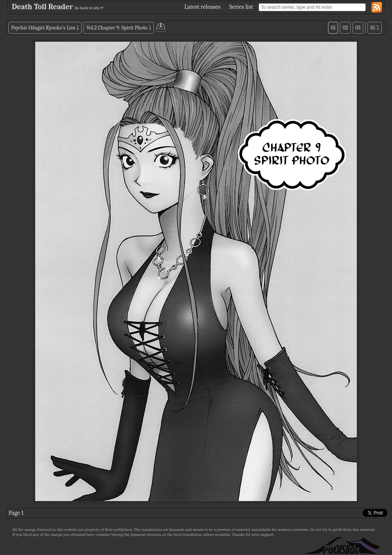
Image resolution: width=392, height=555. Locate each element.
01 (333, 28)
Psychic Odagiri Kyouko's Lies (43, 28)
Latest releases (203, 7)
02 (345, 28)
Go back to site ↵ (89, 8)
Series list (241, 7)
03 (358, 28)
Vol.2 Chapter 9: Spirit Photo (117, 28)
